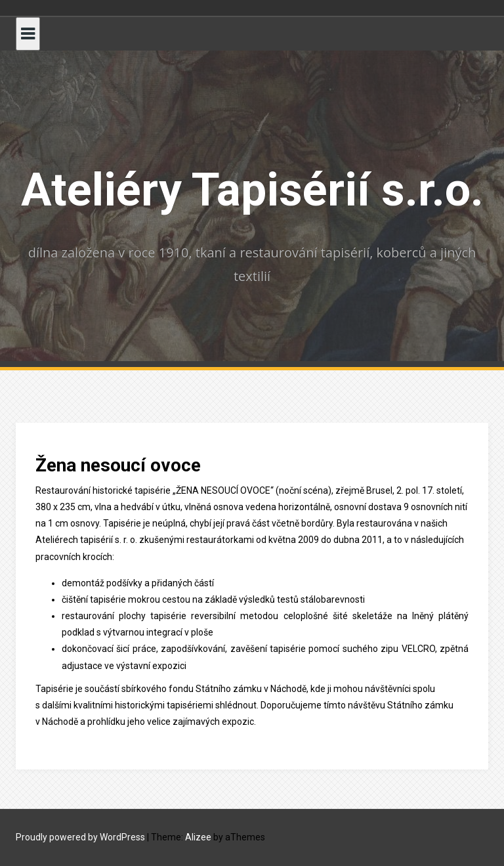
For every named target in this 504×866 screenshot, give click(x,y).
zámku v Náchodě (270, 689)
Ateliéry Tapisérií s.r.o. (252, 190)
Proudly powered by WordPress (80, 837)
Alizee (198, 837)
